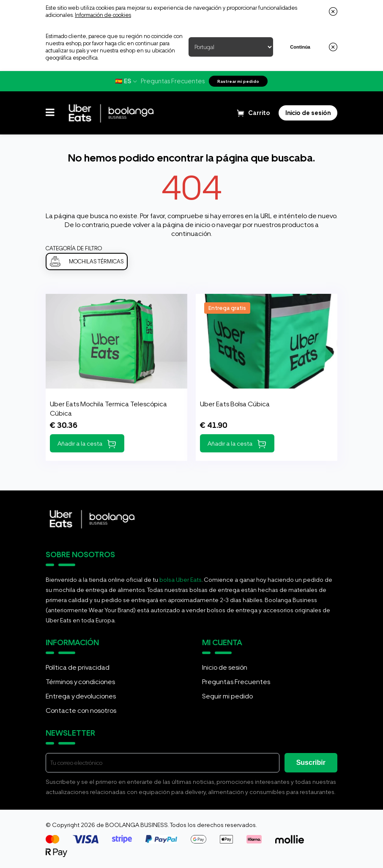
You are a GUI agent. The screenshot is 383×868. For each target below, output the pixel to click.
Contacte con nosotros (81, 711)
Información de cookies (103, 15)
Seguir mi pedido (227, 696)
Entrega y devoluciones (81, 696)
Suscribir (311, 763)
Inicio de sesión (225, 667)
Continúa (300, 47)
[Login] (308, 113)
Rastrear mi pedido (238, 81)
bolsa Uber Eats (181, 580)
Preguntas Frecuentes (173, 81)
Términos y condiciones (80, 682)
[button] (50, 113)
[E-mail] (163, 763)
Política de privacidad (78, 667)
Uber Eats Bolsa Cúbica (235, 404)
